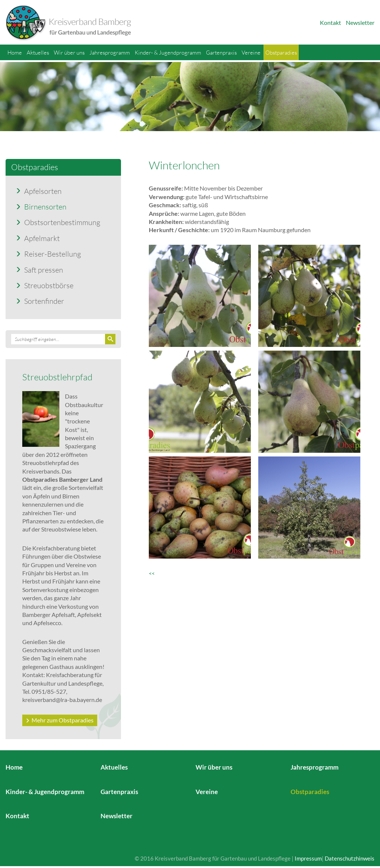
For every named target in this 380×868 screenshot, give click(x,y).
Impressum (308, 858)
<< (153, 573)
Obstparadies (281, 52)
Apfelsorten (43, 191)
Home (15, 52)
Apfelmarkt (42, 238)
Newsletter (360, 22)
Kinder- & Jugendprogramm (168, 52)
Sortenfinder (44, 301)
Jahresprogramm (110, 52)
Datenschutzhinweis (350, 858)
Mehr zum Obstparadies (63, 720)
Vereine (251, 52)
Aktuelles (38, 52)
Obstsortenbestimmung (62, 222)
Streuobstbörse (49, 285)
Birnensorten (45, 207)
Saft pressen (44, 270)
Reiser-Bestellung (53, 254)
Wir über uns (69, 52)
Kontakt (330, 22)
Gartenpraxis (221, 52)
